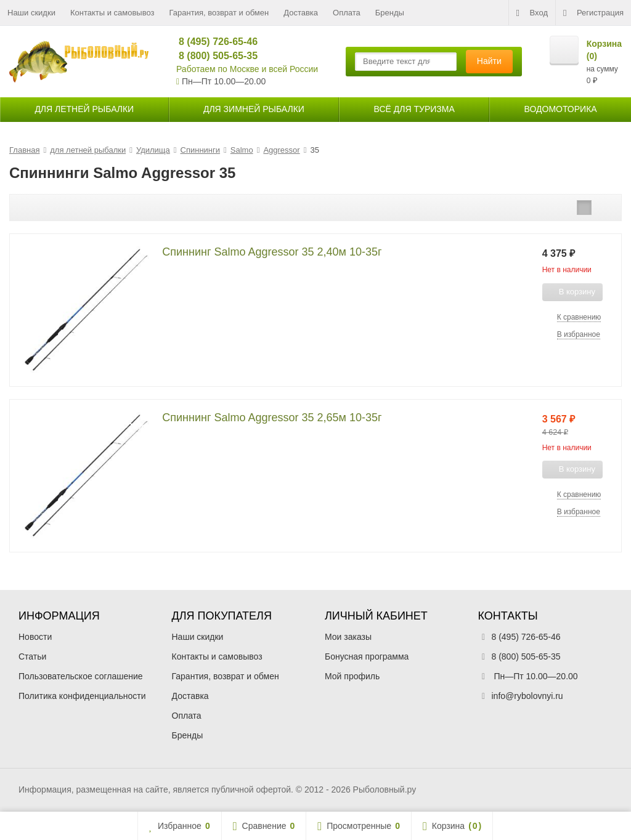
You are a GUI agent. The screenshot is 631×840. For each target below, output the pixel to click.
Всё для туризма (414, 109)
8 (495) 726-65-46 (213, 42)
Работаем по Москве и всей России (247, 69)
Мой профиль (352, 676)
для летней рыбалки (84, 109)
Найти (489, 61)
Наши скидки (31, 13)
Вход (532, 13)
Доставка (301, 13)
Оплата (347, 13)
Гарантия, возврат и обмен (219, 13)
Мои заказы (348, 637)
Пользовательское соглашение (81, 676)
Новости (35, 637)
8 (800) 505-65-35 (213, 56)
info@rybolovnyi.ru (527, 696)
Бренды (390, 13)
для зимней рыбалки (254, 109)
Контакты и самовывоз (112, 13)
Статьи (32, 656)
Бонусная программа (367, 656)
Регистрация (593, 13)
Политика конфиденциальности (82, 696)
